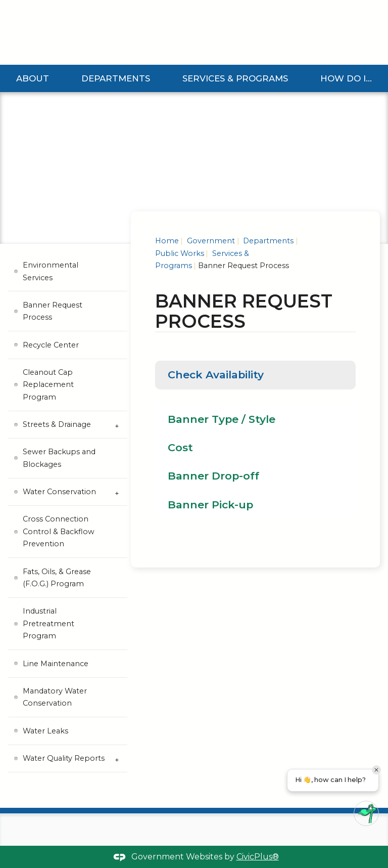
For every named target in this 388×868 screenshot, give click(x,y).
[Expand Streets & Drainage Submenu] (117, 425)
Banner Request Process (53, 311)
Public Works (180, 253)
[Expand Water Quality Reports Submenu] (117, 759)
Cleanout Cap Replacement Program (48, 385)
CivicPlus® (258, 857)
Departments (116, 78)
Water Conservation (59, 492)
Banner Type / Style (222, 419)
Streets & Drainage (57, 424)
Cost (180, 447)
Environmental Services (51, 271)
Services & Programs (235, 78)
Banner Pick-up (210, 505)
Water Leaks (45, 731)
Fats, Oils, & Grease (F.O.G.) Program (57, 578)
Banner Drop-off (213, 476)
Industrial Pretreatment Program (48, 623)
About (33, 78)
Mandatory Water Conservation (55, 697)
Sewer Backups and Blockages (59, 458)
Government (210, 241)
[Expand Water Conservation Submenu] (117, 492)
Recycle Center (51, 345)
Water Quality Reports (64, 758)
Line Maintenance (56, 664)
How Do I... (346, 78)
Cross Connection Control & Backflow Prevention (59, 531)
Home (167, 241)
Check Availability (216, 375)
